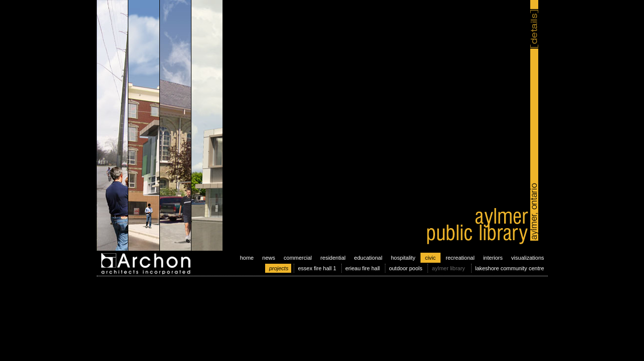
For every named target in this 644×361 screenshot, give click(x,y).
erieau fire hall (363, 268)
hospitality (403, 258)
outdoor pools (406, 268)
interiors (493, 258)
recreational (460, 258)
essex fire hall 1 (317, 268)
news (269, 258)
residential (333, 258)
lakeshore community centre (510, 268)
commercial (298, 258)
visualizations (527, 258)
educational (368, 258)
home (247, 258)
